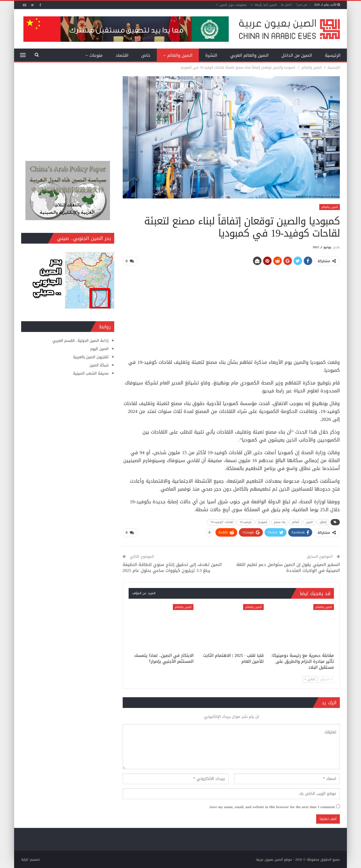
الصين (309, 522)
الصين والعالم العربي (249, 55)
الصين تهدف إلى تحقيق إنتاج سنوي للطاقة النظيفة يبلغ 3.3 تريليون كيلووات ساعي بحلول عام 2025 (172, 567)
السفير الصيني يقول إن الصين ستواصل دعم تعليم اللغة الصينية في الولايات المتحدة (288, 567)
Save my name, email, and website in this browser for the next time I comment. (272, 807)
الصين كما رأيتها (266, 5)
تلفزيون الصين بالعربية (91, 357)
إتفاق (323, 522)
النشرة (211, 55)
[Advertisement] (231, 310)
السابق (326, 679)
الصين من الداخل (297, 55)
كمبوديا (263, 522)
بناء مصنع (280, 522)
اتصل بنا (286, 5)
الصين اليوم (99, 349)
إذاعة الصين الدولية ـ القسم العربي (81, 341)
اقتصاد (122, 55)
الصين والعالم (180, 55)
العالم (296, 522)
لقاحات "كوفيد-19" (221, 522)
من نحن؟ (301, 5)
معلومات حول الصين (233, 5)
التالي (310, 679)
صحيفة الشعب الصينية (91, 373)
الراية (25, 859)
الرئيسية (333, 55)
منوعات (96, 55)
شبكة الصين (99, 365)
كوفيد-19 (246, 522)
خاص (146, 55)
